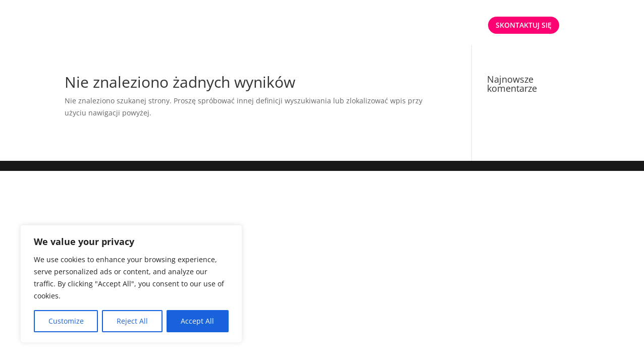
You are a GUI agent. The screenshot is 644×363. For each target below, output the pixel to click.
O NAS (415, 26)
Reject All (132, 321)
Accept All (197, 321)
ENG (468, 26)
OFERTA (367, 26)
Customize (66, 321)
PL (443, 26)
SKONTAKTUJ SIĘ (524, 25)
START (331, 26)
